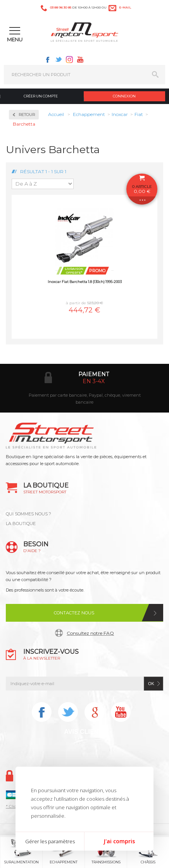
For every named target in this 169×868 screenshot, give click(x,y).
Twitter (59, 60)
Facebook (48, 60)
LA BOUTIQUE (21, 524)
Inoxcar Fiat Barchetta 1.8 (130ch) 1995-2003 (85, 282)
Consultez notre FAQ (90, 633)
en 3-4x (94, 381)
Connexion (124, 96)
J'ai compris (119, 841)
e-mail (125, 7)
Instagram (69, 60)
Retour (27, 115)
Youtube (80, 60)
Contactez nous (74, 613)
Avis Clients (85, 732)
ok (151, 684)
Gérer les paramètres (50, 841)
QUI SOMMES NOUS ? (28, 514)
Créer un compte (41, 96)
